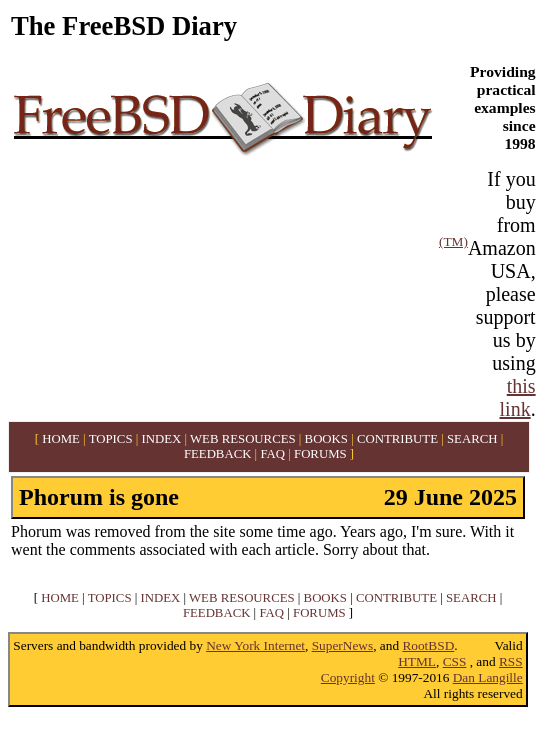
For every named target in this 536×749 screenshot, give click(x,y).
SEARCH (472, 439)
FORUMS (320, 454)
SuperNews (342, 645)
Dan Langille (488, 677)
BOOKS (326, 439)
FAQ (272, 454)
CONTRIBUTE (397, 439)
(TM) (453, 241)
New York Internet (255, 645)
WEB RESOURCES (243, 439)
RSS (511, 661)
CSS (455, 661)
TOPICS (111, 439)
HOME (61, 439)
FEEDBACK (218, 454)
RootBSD (428, 645)
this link (518, 397)
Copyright (348, 677)
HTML (417, 661)
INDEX (161, 439)
